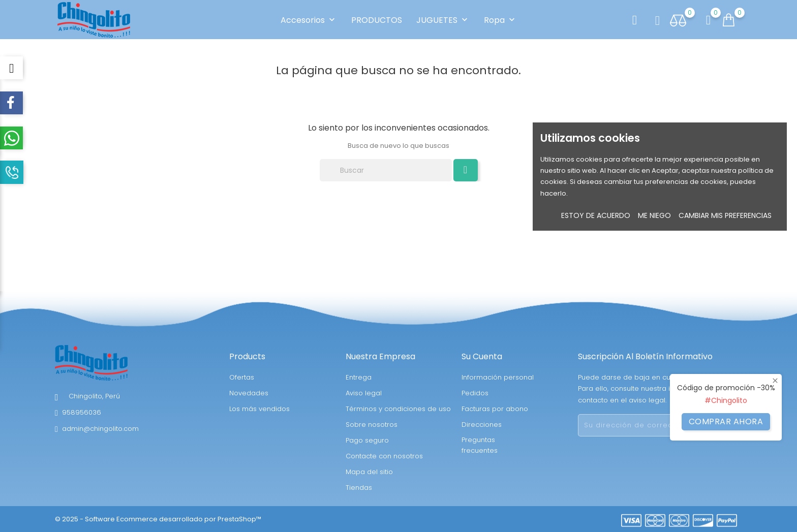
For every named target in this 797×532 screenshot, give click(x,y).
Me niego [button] (654, 215)
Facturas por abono (495, 409)
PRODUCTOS (377, 20)
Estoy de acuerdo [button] (596, 215)
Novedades (249, 393)
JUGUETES (443, 20)
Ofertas (242, 377)
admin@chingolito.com (100, 429)
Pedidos (475, 393)
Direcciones (482, 425)
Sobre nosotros (372, 425)
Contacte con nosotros (384, 456)
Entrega (359, 377)
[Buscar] (386, 170)
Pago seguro (367, 440)
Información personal (498, 377)
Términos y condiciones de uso (398, 409)
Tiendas (359, 488)
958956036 (82, 412)
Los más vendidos (259, 409)
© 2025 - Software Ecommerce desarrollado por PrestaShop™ (158, 519)
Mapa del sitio (369, 472)
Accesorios (309, 20)
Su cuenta (482, 356)
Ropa (500, 20)
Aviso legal (364, 393)
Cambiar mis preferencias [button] (725, 215)
